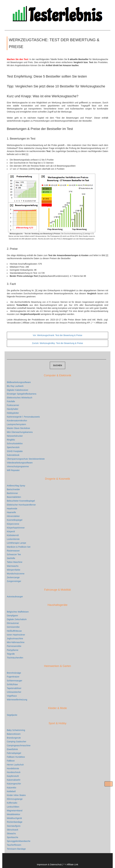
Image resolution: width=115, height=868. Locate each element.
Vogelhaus (12, 696)
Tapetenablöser (14, 688)
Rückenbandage (15, 822)
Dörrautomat (13, 623)
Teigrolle (11, 654)
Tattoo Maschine (15, 562)
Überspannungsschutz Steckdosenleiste (26, 459)
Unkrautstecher (14, 692)
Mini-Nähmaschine (16, 642)
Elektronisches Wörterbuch (20, 398)
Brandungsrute (14, 738)
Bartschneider (13, 489)
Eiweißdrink (12, 749)
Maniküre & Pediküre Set (19, 547)
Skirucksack (13, 830)
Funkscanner (13, 405)
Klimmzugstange (15, 799)
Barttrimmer (12, 493)
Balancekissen (14, 734)
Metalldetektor (14, 814)
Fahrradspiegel (14, 753)
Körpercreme (13, 524)
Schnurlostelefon (15, 443)
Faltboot (11, 761)
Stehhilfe (11, 558)
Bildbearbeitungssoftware (19, 382)
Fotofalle (11, 401)
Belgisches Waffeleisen (18, 612)
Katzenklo (11, 788)
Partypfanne (13, 650)
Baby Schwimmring (16, 730)
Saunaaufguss (14, 826)
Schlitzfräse (12, 684)
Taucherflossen (14, 845)
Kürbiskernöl (13, 535)
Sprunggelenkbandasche (19, 841)
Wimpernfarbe (14, 570)
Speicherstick (13, 447)
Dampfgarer (12, 616)
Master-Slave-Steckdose (18, 428)
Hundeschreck (14, 772)
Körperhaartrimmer (16, 528)
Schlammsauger (15, 681)
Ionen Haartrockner (16, 635)
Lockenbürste (13, 539)
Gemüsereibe (13, 627)
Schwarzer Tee (14, 554)
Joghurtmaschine (15, 638)
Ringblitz (11, 440)
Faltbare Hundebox (16, 757)
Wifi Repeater (13, 470)
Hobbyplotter (13, 413)
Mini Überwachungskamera (20, 432)
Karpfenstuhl (13, 776)
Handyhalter (13, 409)
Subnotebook (13, 455)
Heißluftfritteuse (14, 631)
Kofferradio (12, 803)
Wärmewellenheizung (17, 700)
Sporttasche (13, 837)
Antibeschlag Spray (16, 486)
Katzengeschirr (14, 784)
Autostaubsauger (15, 597)
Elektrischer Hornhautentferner (21, 505)
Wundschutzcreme (16, 574)
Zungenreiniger (14, 581)
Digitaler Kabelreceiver (18, 390)
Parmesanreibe (14, 646)
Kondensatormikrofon (17, 421)
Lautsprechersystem (16, 424)
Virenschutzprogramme (18, 466)
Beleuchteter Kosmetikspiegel (21, 501)
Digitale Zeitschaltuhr (17, 619)
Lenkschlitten (13, 807)
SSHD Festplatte (15, 451)
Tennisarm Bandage (16, 849)
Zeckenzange (13, 577)
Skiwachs (11, 833)
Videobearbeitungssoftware (20, 463)
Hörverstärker (13, 516)
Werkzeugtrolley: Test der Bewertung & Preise (58, 343)
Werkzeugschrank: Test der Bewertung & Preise (58, 335)
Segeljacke (12, 715)
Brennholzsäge (14, 673)
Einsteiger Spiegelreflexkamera (22, 394)
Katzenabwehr (14, 780)
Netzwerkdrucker (15, 436)
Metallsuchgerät (14, 818)
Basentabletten (14, 497)
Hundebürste (13, 768)
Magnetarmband (15, 811)
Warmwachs (13, 566)
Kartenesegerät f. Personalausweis (23, 417)
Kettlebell (11, 791)
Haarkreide (12, 509)
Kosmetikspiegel (15, 520)
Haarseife (11, 512)
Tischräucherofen (15, 658)
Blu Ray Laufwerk (15, 386)
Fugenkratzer (13, 677)
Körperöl (11, 531)
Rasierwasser (13, 551)
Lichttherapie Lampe (16, 543)
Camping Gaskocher (17, 742)
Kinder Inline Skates (16, 795)
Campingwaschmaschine (19, 745)
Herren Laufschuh (15, 765)
